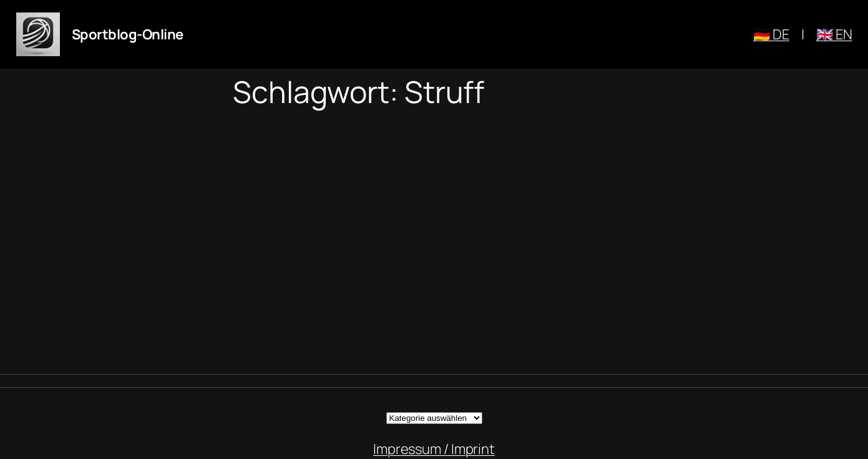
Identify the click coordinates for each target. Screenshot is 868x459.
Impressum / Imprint (434, 449)
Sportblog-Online (128, 34)
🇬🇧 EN (834, 34)
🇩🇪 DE (771, 34)
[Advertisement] (434, 241)
